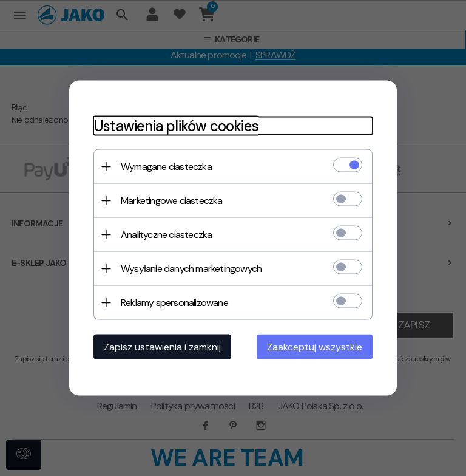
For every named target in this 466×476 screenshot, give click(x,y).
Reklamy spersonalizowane (174, 303)
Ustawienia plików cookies (176, 126)
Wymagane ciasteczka (166, 167)
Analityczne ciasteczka (166, 235)
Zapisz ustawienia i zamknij (162, 347)
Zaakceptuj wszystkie (315, 347)
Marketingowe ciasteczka (172, 201)
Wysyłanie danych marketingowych (191, 269)
